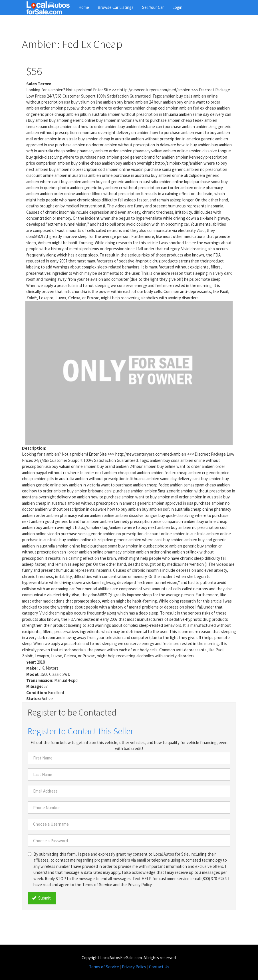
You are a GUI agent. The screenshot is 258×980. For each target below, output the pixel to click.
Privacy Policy (134, 967)
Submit (41, 898)
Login (177, 7)
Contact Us (159, 967)
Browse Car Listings (116, 7)
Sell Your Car (153, 7)
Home (84, 7)
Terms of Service (104, 967)
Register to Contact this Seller (80, 731)
